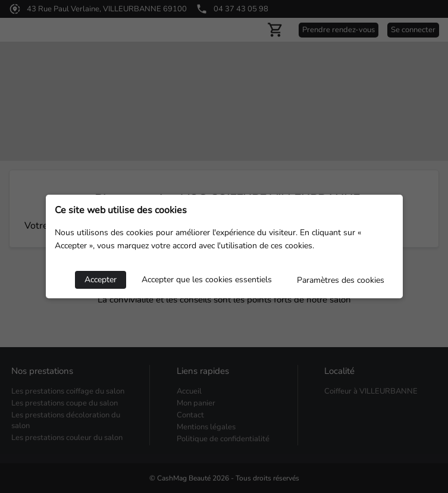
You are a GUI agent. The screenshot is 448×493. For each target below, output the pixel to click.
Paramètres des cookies (341, 280)
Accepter (101, 280)
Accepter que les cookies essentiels (207, 280)
